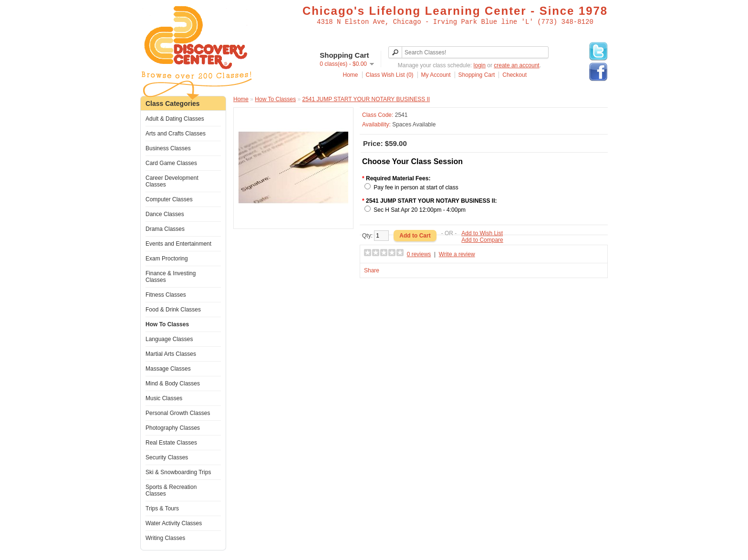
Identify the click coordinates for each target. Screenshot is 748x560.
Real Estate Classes (171, 443)
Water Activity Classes (174, 523)
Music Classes (164, 398)
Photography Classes (173, 428)
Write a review (457, 254)
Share (372, 270)
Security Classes (167, 457)
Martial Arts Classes (171, 354)
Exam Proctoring (167, 259)
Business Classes (168, 148)
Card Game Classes (171, 163)
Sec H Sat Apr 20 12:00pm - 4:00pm (420, 210)
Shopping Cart (477, 75)
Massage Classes (168, 369)
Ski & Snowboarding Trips (178, 472)
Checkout (514, 75)
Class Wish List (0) (390, 75)
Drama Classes (165, 229)
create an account (516, 65)
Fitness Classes (166, 295)
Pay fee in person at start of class (416, 187)
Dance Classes (165, 214)
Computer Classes (169, 199)
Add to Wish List (482, 233)
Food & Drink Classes (173, 310)
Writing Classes (165, 538)
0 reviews (419, 254)
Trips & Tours (162, 508)
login (480, 65)
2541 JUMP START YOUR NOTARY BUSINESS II (366, 99)
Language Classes (169, 339)
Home (351, 75)
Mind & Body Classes (173, 384)
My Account (436, 75)
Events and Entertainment (178, 244)
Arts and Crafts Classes (176, 134)
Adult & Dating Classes (175, 119)
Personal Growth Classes (178, 413)
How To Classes (167, 324)
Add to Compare (482, 240)
